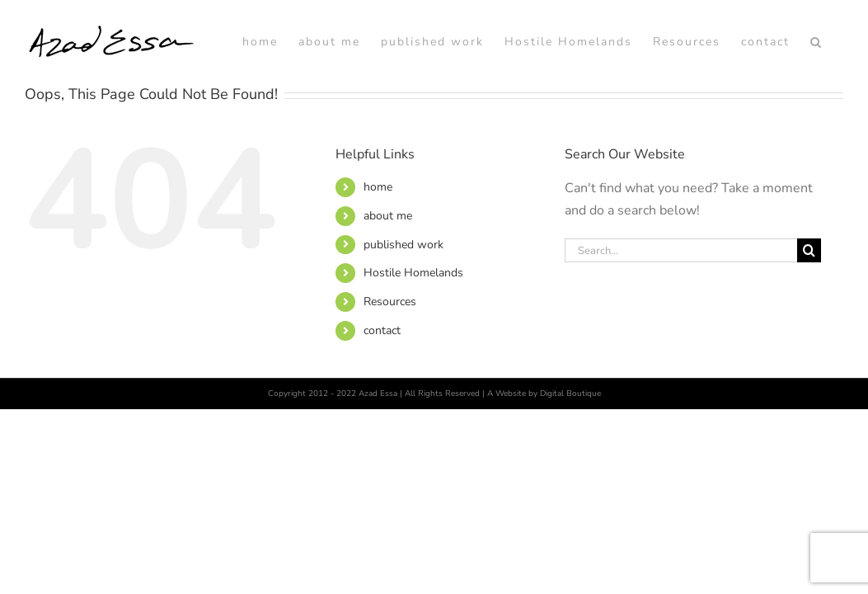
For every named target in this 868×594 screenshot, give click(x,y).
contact (382, 414)
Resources (390, 385)
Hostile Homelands (413, 356)
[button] (837, 125)
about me (388, 299)
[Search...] (681, 334)
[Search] (809, 334)
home (378, 270)
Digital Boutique (570, 477)
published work (404, 328)
